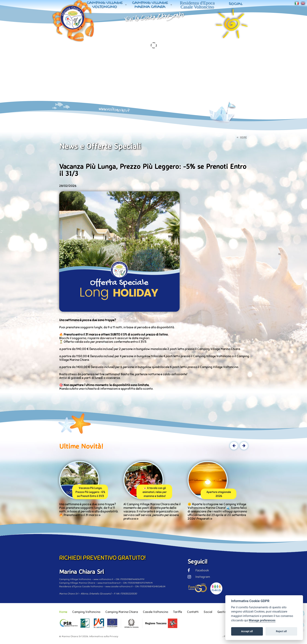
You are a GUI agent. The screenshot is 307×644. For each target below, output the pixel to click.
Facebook (198, 570)
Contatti (193, 612)
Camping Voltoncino (86, 612)
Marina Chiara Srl (72, 636)
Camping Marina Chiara (122, 612)
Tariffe (178, 612)
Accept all (247, 631)
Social (236, 4)
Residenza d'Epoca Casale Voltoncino (197, 5)
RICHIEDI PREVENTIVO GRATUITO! (102, 558)
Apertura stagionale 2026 (219, 494)
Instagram (199, 577)
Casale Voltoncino (156, 612)
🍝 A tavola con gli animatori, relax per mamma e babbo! (155, 492)
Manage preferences (262, 620)
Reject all (281, 631)
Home (63, 612)
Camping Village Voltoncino (105, 5)
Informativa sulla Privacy (104, 636)
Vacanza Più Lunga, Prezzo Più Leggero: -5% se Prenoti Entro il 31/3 (90, 492)
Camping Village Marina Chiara (150, 5)
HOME (243, 137)
